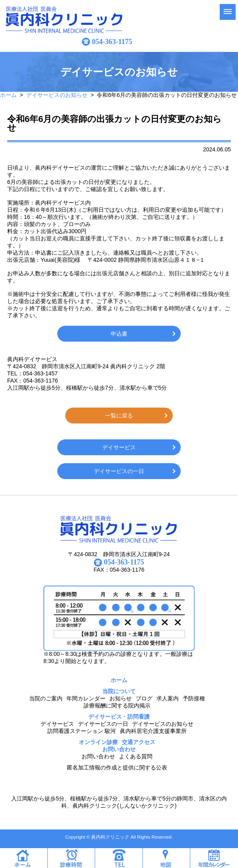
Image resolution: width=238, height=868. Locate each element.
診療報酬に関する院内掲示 (117, 706)
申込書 (119, 334)
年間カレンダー (86, 698)
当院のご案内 (46, 698)
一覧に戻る (119, 416)
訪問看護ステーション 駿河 (82, 731)
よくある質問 (136, 756)
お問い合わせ (98, 756)
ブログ (144, 698)
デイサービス (119, 447)
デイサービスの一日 (119, 471)
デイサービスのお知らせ (57, 95)
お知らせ (121, 698)
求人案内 (168, 698)
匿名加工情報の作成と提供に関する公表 (117, 767)
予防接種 (194, 698)
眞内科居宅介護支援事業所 (153, 731)
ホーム (8, 95)
